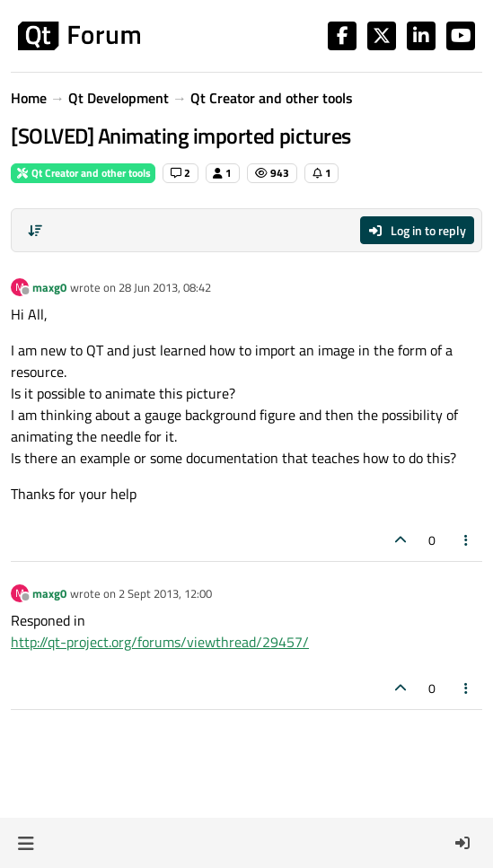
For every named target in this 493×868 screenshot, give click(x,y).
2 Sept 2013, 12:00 (165, 593)
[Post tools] (467, 540)
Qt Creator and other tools (83, 173)
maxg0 (49, 287)
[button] (26, 843)
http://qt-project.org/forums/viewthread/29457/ (160, 642)
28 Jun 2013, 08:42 (165, 287)
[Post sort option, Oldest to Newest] (35, 231)
